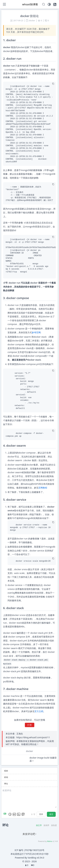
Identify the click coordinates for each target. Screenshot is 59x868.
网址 (6, 784)
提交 (51, 814)
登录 (41, 814)
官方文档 (39, 711)
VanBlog (36, 858)
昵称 (6, 771)
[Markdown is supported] (6, 814)
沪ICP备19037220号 (34, 850)
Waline (50, 841)
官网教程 (43, 488)
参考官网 (36, 332)
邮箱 (6, 777)
